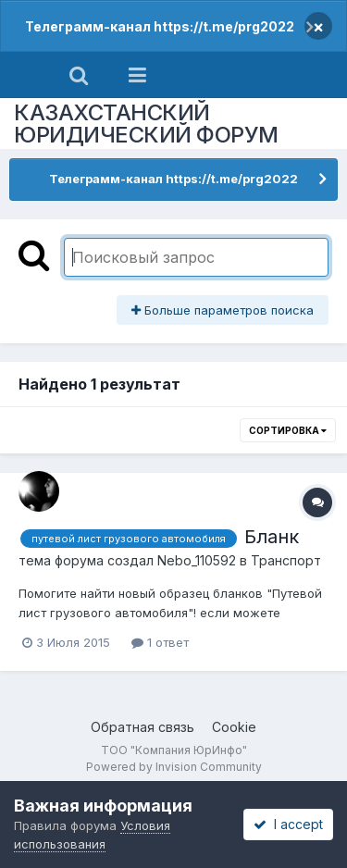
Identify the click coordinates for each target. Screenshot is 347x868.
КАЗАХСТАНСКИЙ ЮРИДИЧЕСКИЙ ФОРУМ (146, 124)
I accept (288, 824)
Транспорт (286, 560)
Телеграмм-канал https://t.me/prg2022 (160, 26)
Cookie (234, 727)
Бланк (272, 537)
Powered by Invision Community (174, 767)
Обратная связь (143, 727)
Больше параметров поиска (223, 310)
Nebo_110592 (197, 560)
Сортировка (288, 430)
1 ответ (160, 642)
